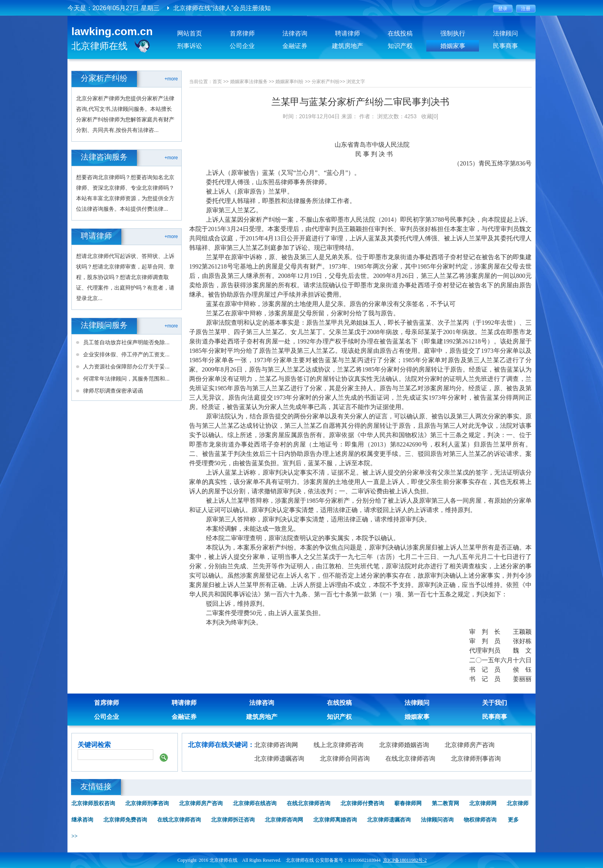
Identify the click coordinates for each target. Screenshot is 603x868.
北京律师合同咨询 (345, 759)
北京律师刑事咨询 (476, 759)
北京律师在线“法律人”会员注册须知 (222, 8)
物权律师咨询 (480, 820)
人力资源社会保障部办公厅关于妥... (126, 366)
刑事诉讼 (190, 46)
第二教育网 (445, 803)
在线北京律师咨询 (410, 759)
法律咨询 (295, 33)
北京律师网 (483, 803)
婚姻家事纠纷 (289, 82)
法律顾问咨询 (437, 820)
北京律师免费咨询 (125, 820)
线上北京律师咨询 (339, 745)
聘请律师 (348, 33)
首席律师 (242, 33)
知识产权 (400, 46)
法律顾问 (505, 33)
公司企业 (242, 46)
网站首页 (190, 33)
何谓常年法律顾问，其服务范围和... (126, 379)
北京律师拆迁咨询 (233, 820)
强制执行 (453, 33)
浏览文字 (356, 82)
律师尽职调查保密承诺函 (113, 391)
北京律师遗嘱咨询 (279, 759)
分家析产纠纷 (326, 82)
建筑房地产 (348, 46)
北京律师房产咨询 (470, 745)
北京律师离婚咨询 (335, 820)
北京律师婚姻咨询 (404, 745)
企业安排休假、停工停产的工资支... (126, 354)
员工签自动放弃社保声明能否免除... (126, 342)
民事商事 (505, 46)
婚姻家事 (453, 46)
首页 (217, 82)
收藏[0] (430, 116)
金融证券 (295, 46)
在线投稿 (400, 33)
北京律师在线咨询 (255, 803)
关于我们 (495, 703)
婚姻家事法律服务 (249, 82)
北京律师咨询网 (276, 745)
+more (171, 79)
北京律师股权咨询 (93, 803)
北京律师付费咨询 (362, 803)
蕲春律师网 (408, 803)
